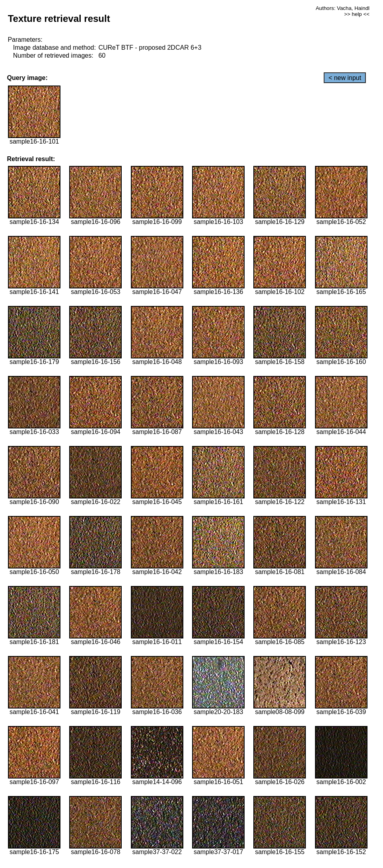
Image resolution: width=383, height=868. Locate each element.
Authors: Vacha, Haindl (343, 8)
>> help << (357, 14)
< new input (345, 78)
